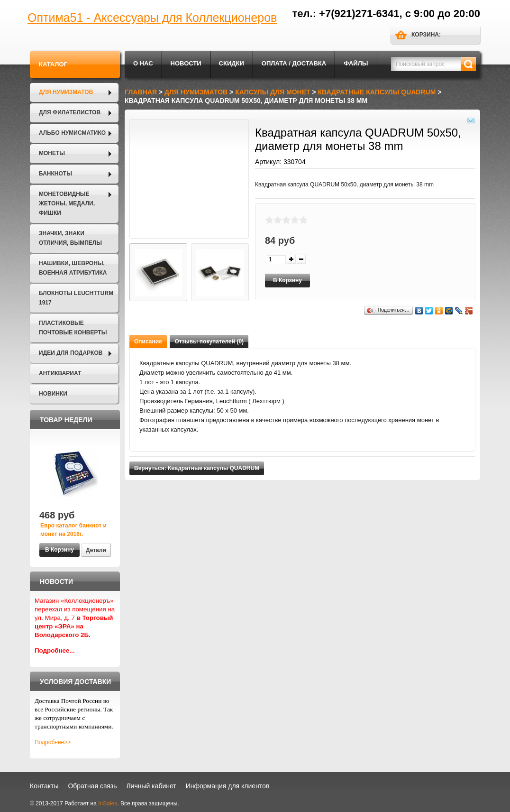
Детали (96, 550)
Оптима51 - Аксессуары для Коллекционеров (152, 18)
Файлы (356, 63)
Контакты (44, 786)
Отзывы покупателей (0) (209, 341)
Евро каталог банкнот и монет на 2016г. (73, 530)
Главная (141, 92)
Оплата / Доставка (294, 63)
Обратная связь (92, 786)
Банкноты (55, 174)
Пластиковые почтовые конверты (73, 328)
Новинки (53, 394)
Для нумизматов (66, 92)
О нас (143, 63)
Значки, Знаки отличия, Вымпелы (70, 238)
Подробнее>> (53, 742)
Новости (186, 63)
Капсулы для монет (273, 92)
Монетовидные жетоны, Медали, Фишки (67, 203)
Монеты (52, 153)
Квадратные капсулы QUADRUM (377, 92)
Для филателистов (70, 112)
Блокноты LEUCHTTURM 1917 (76, 298)
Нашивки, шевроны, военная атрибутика (73, 268)
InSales (108, 803)
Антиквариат (60, 373)
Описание (148, 341)
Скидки (232, 63)
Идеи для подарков (71, 353)
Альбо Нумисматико (72, 133)
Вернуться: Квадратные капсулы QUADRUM (197, 468)
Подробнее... (55, 651)
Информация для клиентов (228, 786)
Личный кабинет (151, 786)
